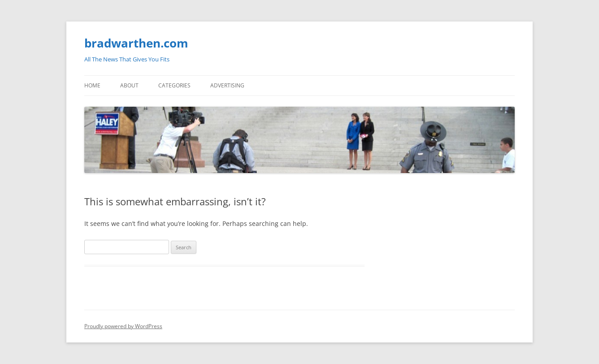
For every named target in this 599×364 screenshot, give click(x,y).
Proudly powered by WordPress (123, 326)
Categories (174, 85)
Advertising (227, 85)
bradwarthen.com (136, 43)
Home (92, 85)
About (129, 85)
